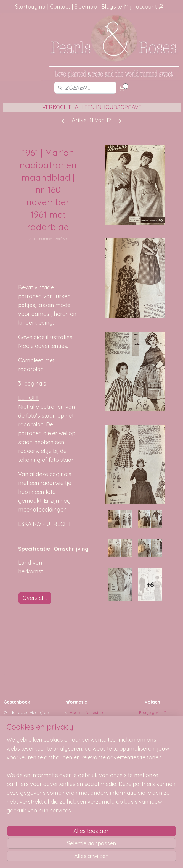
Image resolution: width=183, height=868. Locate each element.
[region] (55, 798)
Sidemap (86, 6)
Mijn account (144, 6)
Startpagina (30, 6)
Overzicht (35, 598)
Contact (60, 6)
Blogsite (112, 6)
